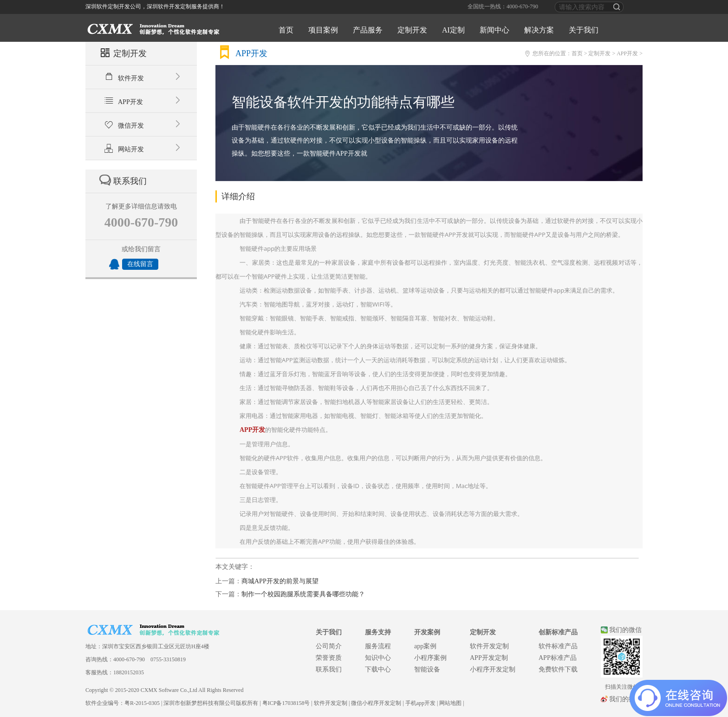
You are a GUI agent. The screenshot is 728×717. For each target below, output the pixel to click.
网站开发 (149, 148)
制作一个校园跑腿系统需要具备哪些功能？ (303, 594)
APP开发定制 (489, 658)
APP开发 (149, 101)
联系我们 (329, 669)
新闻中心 (494, 30)
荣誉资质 (329, 658)
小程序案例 (430, 658)
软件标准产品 (558, 646)
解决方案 (539, 30)
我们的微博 (625, 699)
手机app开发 (420, 703)
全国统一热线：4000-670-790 (503, 7)
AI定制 (453, 30)
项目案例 (323, 30)
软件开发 (149, 77)
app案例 (425, 646)
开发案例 (427, 632)
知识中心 (378, 658)
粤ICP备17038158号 (286, 703)
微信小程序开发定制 (376, 703)
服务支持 (378, 632)
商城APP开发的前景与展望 (280, 581)
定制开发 (412, 30)
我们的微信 (625, 630)
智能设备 (427, 669)
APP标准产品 (558, 658)
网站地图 (450, 703)
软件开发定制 (489, 646)
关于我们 (584, 30)
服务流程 (378, 646)
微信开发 (149, 124)
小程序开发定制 (493, 669)
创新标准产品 (558, 632)
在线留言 (140, 264)
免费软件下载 (558, 669)
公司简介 (329, 646)
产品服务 (368, 30)
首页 (286, 30)
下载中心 (378, 669)
